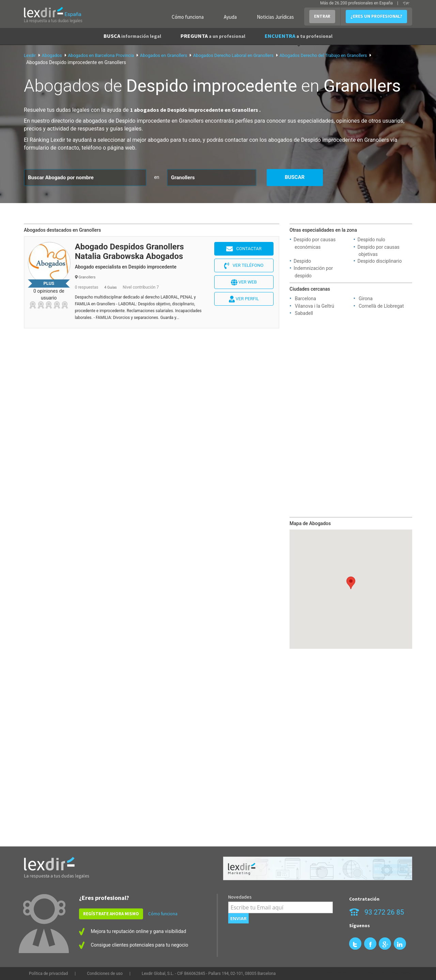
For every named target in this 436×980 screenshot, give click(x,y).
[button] (351, 583)
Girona (366, 298)
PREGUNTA (213, 36)
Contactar (244, 249)
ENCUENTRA (299, 36)
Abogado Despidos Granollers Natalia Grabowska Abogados (129, 251)
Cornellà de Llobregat (381, 306)
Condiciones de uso (105, 974)
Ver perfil (244, 299)
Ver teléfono (244, 266)
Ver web (244, 282)
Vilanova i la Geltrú (314, 306)
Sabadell (304, 313)
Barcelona (305, 298)
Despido (302, 261)
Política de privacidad (48, 974)
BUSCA (132, 36)
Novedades (240, 897)
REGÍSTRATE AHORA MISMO (111, 914)
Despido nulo (371, 240)
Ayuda (230, 17)
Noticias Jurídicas (275, 17)
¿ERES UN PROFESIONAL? (376, 16)
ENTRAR (322, 16)
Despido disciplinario (380, 261)
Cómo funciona (188, 17)
